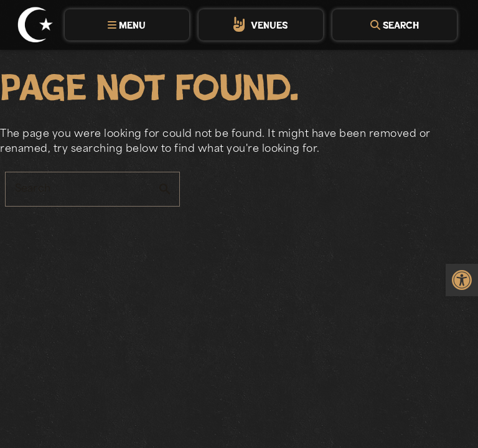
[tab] (127, 25)
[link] (462, 280)
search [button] (165, 189)
